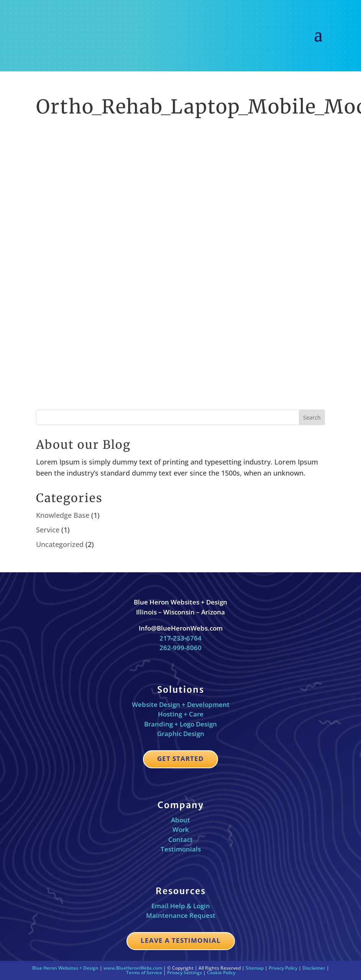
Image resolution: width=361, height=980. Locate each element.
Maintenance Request (181, 915)
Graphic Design (181, 734)
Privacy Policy (283, 968)
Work (181, 829)
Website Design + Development (181, 704)
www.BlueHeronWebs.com (133, 968)
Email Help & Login (181, 906)
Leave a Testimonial (181, 940)
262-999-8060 (180, 648)
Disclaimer (314, 968)
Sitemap (255, 968)
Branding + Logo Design (180, 724)
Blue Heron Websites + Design (65, 968)
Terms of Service (144, 973)
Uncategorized (60, 544)
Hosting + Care (181, 714)
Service (48, 530)
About (180, 820)
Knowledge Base (63, 515)
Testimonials (181, 849)
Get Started (180, 758)
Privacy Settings (185, 973)
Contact (180, 839)
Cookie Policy (221, 973)
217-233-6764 (180, 638)
